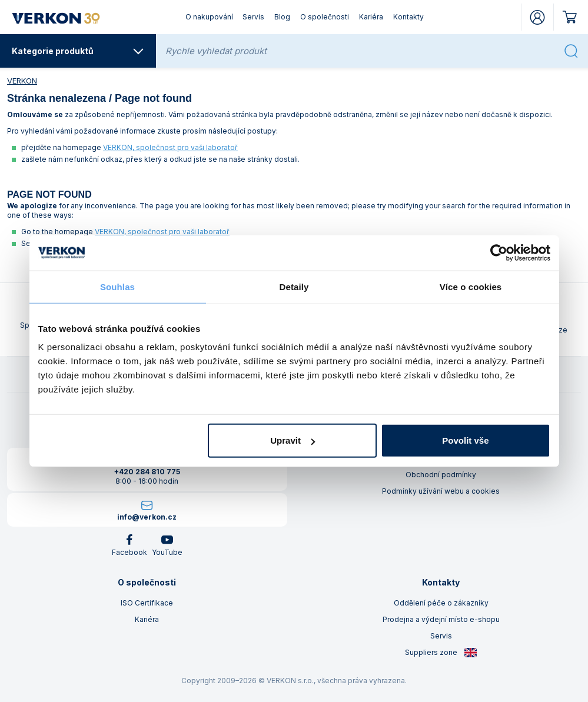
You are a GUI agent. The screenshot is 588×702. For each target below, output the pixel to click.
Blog (282, 17)
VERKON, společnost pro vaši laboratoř (170, 147)
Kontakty (408, 17)
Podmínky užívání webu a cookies (441, 491)
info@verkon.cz (147, 517)
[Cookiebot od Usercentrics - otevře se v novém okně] (499, 252)
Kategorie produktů (78, 51)
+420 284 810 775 (147, 472)
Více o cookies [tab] (471, 286)
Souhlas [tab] (117, 286)
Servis (253, 17)
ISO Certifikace (147, 603)
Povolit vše (465, 440)
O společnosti (325, 17)
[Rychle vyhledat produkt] (361, 51)
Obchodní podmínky (441, 475)
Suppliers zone (441, 653)
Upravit (293, 440)
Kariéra (371, 17)
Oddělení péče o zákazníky (441, 603)
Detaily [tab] (294, 286)
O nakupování (209, 17)
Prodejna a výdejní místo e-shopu (441, 619)
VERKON (22, 81)
